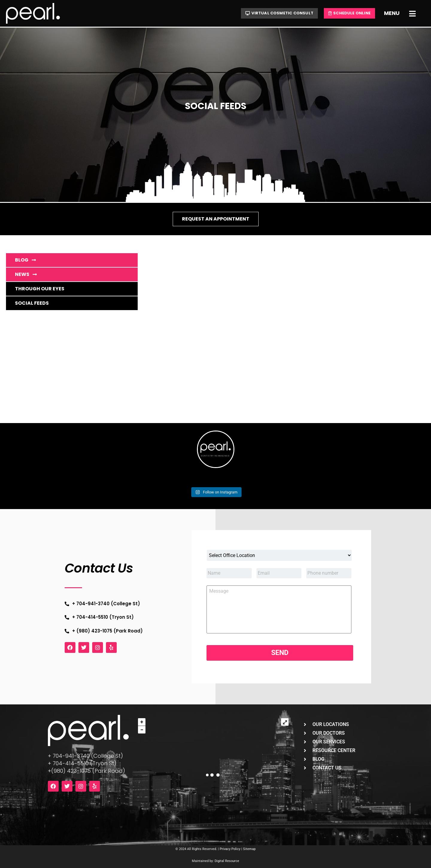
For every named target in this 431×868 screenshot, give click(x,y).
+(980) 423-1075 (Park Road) (86, 771)
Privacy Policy (230, 849)
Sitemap (249, 849)
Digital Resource (227, 861)
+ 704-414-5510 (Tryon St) (82, 763)
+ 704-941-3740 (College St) (85, 756)
